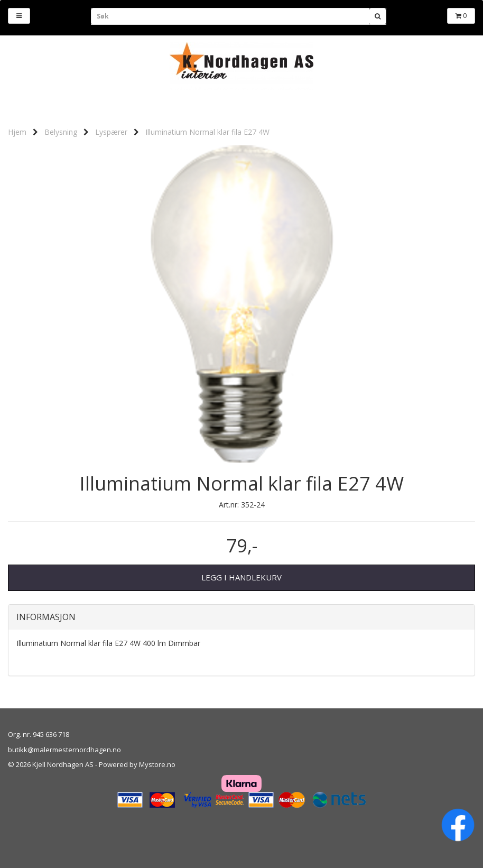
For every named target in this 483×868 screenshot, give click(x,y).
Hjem (17, 132)
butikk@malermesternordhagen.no (64, 750)
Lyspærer (111, 132)
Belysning (61, 132)
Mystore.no (157, 764)
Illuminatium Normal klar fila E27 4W (207, 132)
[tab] (241, 617)
